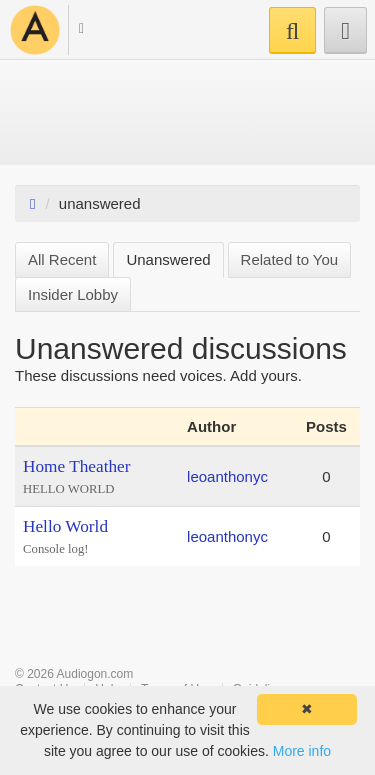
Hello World (65, 526)
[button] (72, 31)
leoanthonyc (227, 476)
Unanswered (168, 259)
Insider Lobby (73, 294)
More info (302, 751)
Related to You (290, 259)
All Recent (62, 259)
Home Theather (76, 466)
